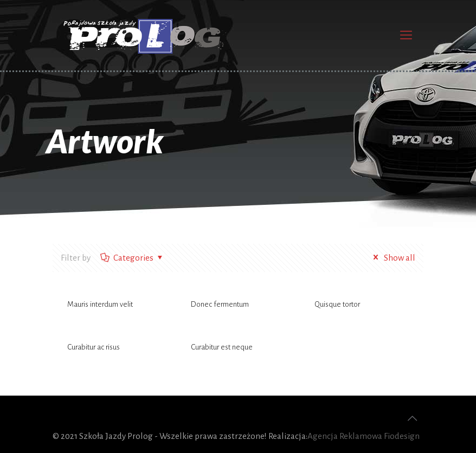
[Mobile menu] (406, 35)
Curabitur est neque (222, 347)
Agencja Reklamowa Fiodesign (364, 436)
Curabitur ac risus (94, 347)
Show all (392, 258)
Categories (133, 258)
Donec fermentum (220, 304)
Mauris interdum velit (100, 304)
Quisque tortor (337, 304)
